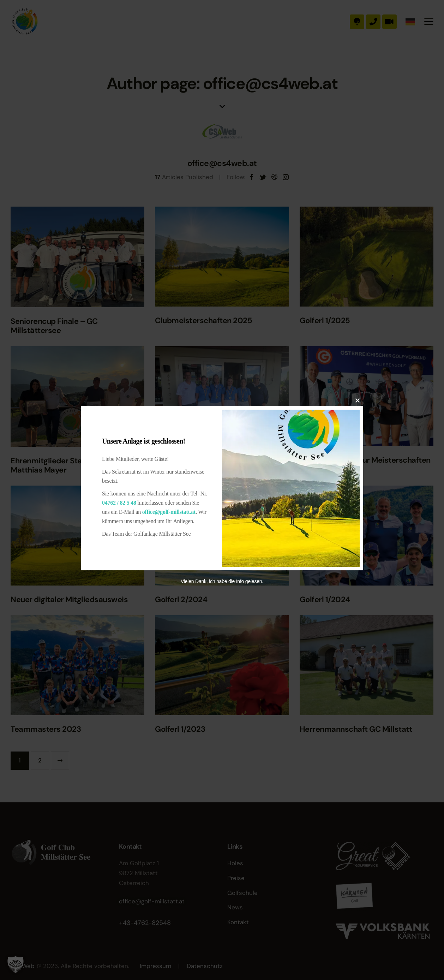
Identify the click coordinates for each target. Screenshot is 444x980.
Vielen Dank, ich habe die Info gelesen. (222, 581)
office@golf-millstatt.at (169, 512)
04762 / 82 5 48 (119, 503)
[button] (16, 964)
